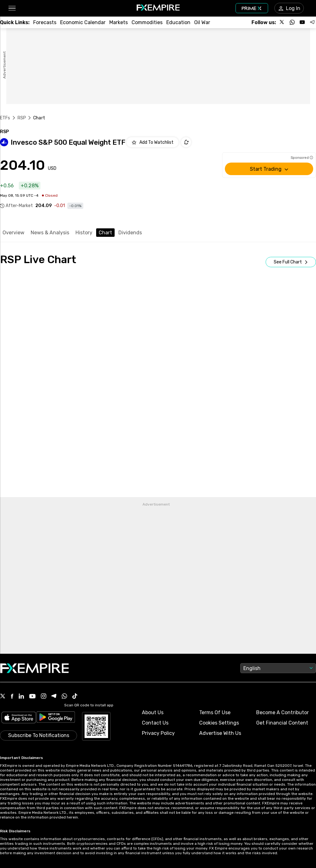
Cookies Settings (219, 723)
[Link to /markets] (119, 22)
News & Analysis (50, 233)
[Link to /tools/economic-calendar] (83, 22)
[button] (12, 8)
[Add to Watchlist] (153, 142)
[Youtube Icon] (32, 697)
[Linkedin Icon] (21, 697)
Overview (13, 233)
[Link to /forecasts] (45, 22)
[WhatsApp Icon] (65, 697)
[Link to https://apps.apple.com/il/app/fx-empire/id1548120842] (19, 718)
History (84, 233)
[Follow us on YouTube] (302, 22)
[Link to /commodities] (147, 22)
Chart (105, 233)
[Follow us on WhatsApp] (292, 22)
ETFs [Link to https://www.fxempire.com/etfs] (5, 118)
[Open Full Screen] (291, 262)
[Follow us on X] (282, 22)
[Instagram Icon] (44, 697)
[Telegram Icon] (54, 697)
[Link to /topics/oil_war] (202, 22)
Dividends (130, 233)
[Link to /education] (178, 22)
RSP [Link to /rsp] (22, 118)
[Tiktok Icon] (75, 697)
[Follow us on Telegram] (312, 22)
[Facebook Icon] (12, 697)
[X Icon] (3, 697)
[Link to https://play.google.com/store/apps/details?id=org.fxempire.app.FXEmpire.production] (56, 718)
